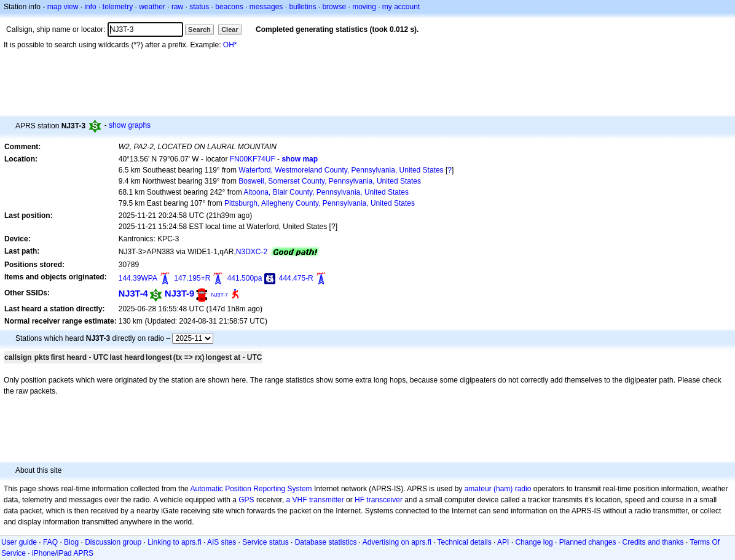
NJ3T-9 (179, 294)
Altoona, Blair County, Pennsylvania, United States (326, 192)
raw (177, 7)
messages (266, 7)
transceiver (384, 500)
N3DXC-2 (252, 252)
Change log (534, 542)
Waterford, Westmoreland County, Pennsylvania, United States (341, 170)
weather (152, 7)
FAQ (50, 542)
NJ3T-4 (133, 294)
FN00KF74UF (253, 159)
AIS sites (222, 542)
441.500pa (245, 278)
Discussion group (113, 542)
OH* (230, 45)
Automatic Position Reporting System (251, 489)
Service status (265, 542)
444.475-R (296, 278)
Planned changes (588, 542)
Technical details (465, 542)
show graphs (130, 125)
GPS (246, 500)
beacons (229, 7)
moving (364, 7)
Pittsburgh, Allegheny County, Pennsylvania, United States (320, 203)
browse (334, 7)
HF (360, 500)
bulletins (302, 7)
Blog (71, 542)
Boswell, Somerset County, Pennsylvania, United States (330, 181)
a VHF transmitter (315, 500)
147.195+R (192, 278)
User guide (19, 542)
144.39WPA (138, 278)
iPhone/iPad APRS (63, 553)
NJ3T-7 (219, 295)
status (199, 7)
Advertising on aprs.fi (397, 542)
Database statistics (326, 542)
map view (63, 7)
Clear (230, 29)
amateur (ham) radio (498, 489)
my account (401, 7)
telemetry (118, 7)
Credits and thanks (653, 542)
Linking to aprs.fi (174, 542)
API (503, 542)
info (90, 7)
